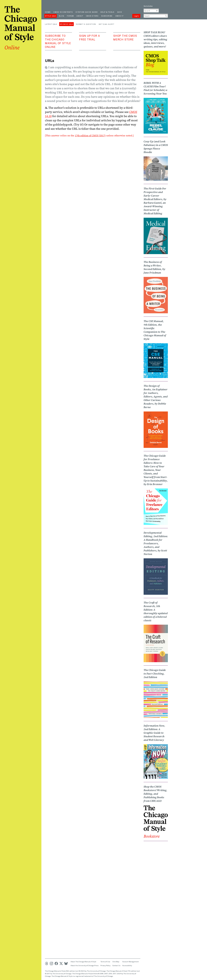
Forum (70, 16)
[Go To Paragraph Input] (151, 11)
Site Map (116, 962)
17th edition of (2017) (90, 135)
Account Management (131, 962)
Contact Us (116, 965)
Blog (62, 16)
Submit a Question (86, 24)
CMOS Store (92, 16)
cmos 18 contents (63, 12)
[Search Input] (156, 16)
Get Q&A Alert (106, 24)
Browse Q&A (66, 24)
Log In (136, 16)
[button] (157, 11)
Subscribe (107, 16)
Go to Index (148, 6)
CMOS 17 (119, 16)
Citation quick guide (87, 12)
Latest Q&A (51, 24)
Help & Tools (107, 12)
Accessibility (127, 965)
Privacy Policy (105, 965)
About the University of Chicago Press (84, 965)
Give (120, 12)
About (80, 16)
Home (48, 12)
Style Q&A (51, 16)
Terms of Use (105, 962)
